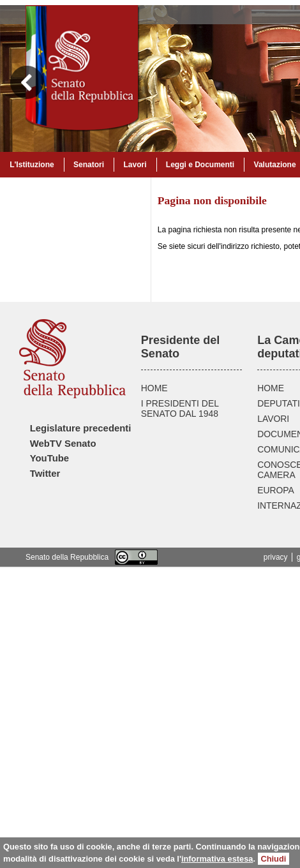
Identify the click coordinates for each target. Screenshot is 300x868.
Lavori (135, 165)
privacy (276, 557)
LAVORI (273, 419)
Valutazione (275, 165)
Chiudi (274, 859)
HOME (154, 388)
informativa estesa (217, 859)
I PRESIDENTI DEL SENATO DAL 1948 (180, 408)
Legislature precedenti (81, 428)
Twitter (45, 474)
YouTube (49, 458)
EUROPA (276, 490)
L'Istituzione (32, 165)
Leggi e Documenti (200, 165)
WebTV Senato (63, 444)
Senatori (89, 165)
